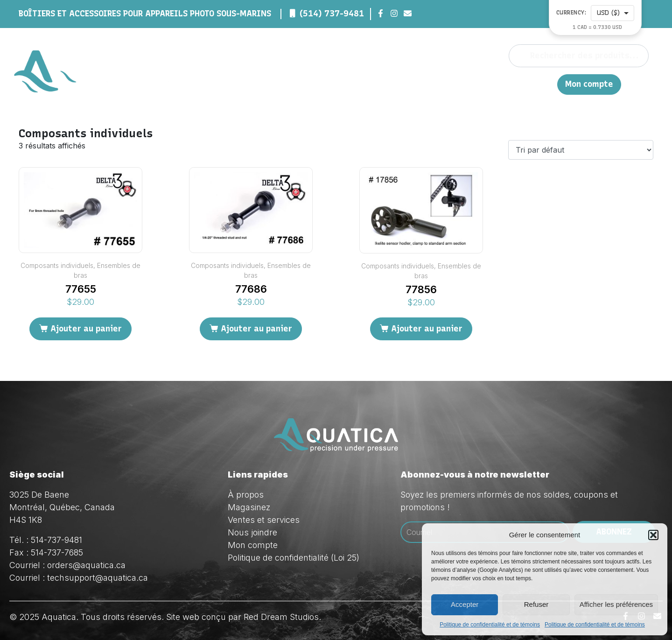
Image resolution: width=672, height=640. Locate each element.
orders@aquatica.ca (86, 565)
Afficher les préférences (616, 604)
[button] (653, 535)
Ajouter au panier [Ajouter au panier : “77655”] (86, 329)
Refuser (536, 604)
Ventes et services (264, 520)
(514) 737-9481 (332, 14)
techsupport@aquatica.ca (98, 578)
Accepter (465, 604)
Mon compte (589, 84)
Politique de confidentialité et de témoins (490, 625)
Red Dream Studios (281, 617)
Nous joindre (508, 84)
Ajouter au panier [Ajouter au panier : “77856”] (427, 329)
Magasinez (398, 84)
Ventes (455, 84)
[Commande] (581, 150)
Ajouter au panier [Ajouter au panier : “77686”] (256, 329)
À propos (339, 84)
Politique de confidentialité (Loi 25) (294, 558)
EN (545, 84)
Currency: (571, 13)
